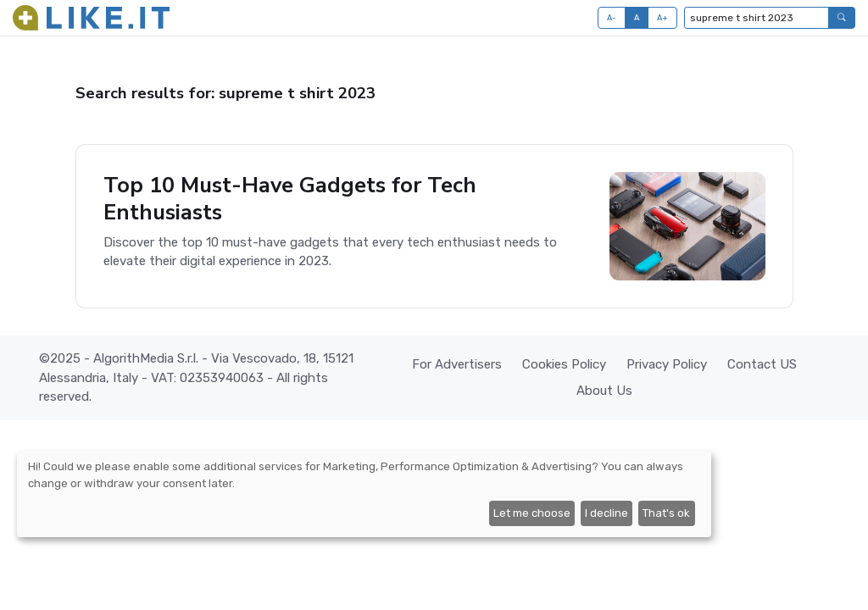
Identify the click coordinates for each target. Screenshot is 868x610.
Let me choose (532, 513)
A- (612, 17)
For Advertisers (457, 364)
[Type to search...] (757, 18)
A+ (663, 17)
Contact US (762, 364)
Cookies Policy (564, 364)
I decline (606, 513)
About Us (604, 391)
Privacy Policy (667, 364)
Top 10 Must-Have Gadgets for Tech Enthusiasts (290, 199)
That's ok (666, 513)
